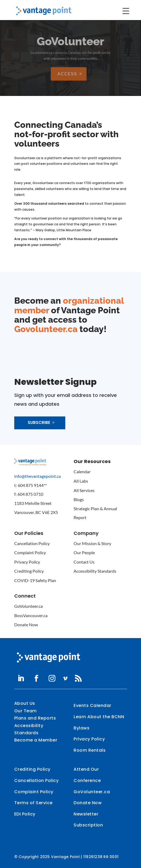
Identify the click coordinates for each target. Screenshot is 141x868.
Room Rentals (90, 750)
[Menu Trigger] (126, 11)
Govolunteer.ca (46, 329)
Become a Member (36, 740)
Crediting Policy (29, 571)
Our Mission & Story (92, 543)
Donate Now (26, 625)
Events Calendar (93, 705)
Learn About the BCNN (99, 717)
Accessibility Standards (95, 571)
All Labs (81, 481)
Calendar (82, 472)
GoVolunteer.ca (28, 606)
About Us (25, 703)
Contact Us (84, 562)
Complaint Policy (30, 552)
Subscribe (39, 422)
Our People (84, 552)
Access (67, 74)
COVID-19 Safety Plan (35, 580)
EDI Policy (25, 814)
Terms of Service (33, 803)
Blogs (79, 499)
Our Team (26, 711)
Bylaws (82, 728)
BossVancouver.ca (31, 615)
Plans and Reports (35, 718)
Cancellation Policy (32, 543)
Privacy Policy (27, 562)
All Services (84, 490)
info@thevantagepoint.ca (37, 476)
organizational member (69, 305)
